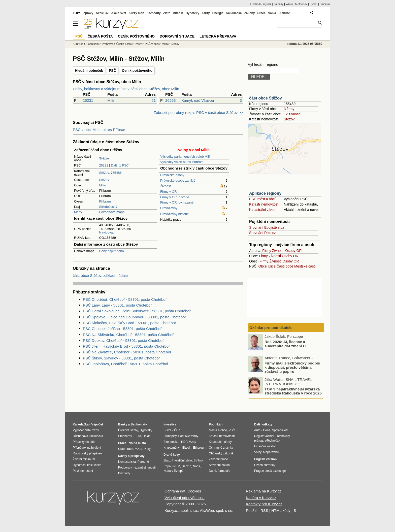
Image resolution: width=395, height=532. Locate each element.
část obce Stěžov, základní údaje (100, 275)
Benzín (187, 466)
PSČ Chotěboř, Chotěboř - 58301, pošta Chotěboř (125, 299)
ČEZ (177, 430)
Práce (262, 13)
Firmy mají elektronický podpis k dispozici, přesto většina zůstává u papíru (292, 367)
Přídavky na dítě (84, 442)
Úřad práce (126, 449)
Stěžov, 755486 (110, 173)
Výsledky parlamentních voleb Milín (186, 157)
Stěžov (104, 180)
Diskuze (284, 13)
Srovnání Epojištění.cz (267, 227)
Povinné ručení (83, 471)
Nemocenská (127, 462)
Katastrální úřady (220, 442)
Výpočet (97, 424)
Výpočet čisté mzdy (86, 430)
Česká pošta (124, 44)
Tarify (206, 13)
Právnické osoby (172, 175)
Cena (267, 430)
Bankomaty (139, 424)
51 (154, 100)
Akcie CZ (102, 13)
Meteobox (301, 4)
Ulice (272, 266)
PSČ (112, 71)
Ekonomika (171, 442)
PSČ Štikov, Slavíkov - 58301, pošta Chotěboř (121, 358)
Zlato (167, 13)
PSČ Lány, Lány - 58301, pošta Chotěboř (117, 305)
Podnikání (93, 44)
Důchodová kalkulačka (88, 436)
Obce (263, 266)
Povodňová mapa (112, 212)
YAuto (289, 4)
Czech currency (265, 465)
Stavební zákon (219, 465)
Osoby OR (293, 251)
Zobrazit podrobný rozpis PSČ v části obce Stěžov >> (198, 112)
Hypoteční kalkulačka (87, 465)
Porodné (143, 462)
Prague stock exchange (270, 471)
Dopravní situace (177, 36)
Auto (257, 430)
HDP (184, 442)
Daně (212, 471)
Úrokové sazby (128, 430)
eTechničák (273, 441)
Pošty (138, 44)
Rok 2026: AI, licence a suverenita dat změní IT (285, 344)
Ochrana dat (175, 491)
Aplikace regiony (265, 193)
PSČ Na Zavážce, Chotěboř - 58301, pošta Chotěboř (127, 352)
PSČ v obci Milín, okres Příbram (100, 130)
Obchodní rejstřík (261, 4)
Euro (138, 436)
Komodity (154, 13)
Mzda (138, 449)
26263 (171, 100)
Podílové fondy (188, 436)
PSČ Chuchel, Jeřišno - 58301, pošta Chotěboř (122, 329)
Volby (258, 452)
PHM (177, 466)
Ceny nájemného (111, 251)
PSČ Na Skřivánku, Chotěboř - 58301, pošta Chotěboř (128, 335)
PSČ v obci (152, 44)
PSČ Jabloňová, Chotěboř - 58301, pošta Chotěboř (126, 364)
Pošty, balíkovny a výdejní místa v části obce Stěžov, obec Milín (126, 89)
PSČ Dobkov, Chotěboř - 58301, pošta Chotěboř (123, 340)
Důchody (124, 473)
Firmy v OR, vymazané (177, 202)
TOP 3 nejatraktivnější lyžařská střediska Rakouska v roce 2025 (293, 391)
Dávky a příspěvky (131, 456)
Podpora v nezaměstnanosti (137, 468)
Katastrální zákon (263, 210)
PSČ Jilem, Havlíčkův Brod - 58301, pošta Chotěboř (126, 346)
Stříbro (198, 460)
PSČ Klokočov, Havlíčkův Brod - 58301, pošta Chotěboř (129, 323)
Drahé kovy (172, 455)
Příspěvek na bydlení (87, 448)
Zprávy (88, 13)
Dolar (146, 436)
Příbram (105, 201)
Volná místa (137, 443)
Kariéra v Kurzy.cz (261, 498)
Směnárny (125, 436)
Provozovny (169, 208)
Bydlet (314, 4)
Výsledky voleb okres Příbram (182, 162)
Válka (272, 13)
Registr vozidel (264, 436)
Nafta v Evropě (173, 471)
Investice (170, 424)
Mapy (78, 212)
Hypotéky (192, 13)
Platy (147, 449)
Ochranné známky (221, 448)
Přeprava (107, 44)
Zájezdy (278, 4)
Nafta (197, 466)
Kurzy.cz (78, 44)
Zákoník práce (218, 459)
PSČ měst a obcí (262, 199)
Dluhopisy (170, 436)
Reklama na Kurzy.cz (264, 491)
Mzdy (193, 442)
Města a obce (218, 430)
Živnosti (166, 186)
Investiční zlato (182, 460)
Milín (111, 100)
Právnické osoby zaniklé (178, 180)
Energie (218, 13)
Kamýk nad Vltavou (198, 100)
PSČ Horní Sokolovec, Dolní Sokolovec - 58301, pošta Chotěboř (137, 311)
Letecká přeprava (218, 36)
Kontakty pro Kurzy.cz (264, 504)
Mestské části (305, 266)
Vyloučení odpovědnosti (185, 498)
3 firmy (289, 109)
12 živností (292, 114)
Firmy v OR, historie (175, 197)
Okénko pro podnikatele (271, 328)
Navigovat (106, 232)
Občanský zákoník (221, 453)
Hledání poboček (89, 71)
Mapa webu (271, 452)
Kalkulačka (234, 13)
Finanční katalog (265, 446)
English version (265, 459)
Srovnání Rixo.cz (262, 233)
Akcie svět (119, 13)
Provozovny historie (174, 214)
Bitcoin (178, 13)
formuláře (224, 471)
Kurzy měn (136, 13)
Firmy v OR (169, 192)
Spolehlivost (280, 430)
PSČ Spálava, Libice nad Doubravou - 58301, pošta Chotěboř (134, 317)
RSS (264, 510)
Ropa (167, 466)
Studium (325, 4)
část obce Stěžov (266, 98)
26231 (88, 100)
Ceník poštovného (137, 71)
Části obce (285, 266)
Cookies (194, 491)
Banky (123, 424)
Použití (252, 510)
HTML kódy (281, 510)
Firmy (267, 251)
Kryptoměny (172, 448)
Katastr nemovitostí (264, 204)
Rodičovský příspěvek (88, 453)
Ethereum (200, 448)
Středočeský (108, 207)
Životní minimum (84, 459)
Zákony (249, 13)
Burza (167, 430)
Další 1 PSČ (120, 165)
